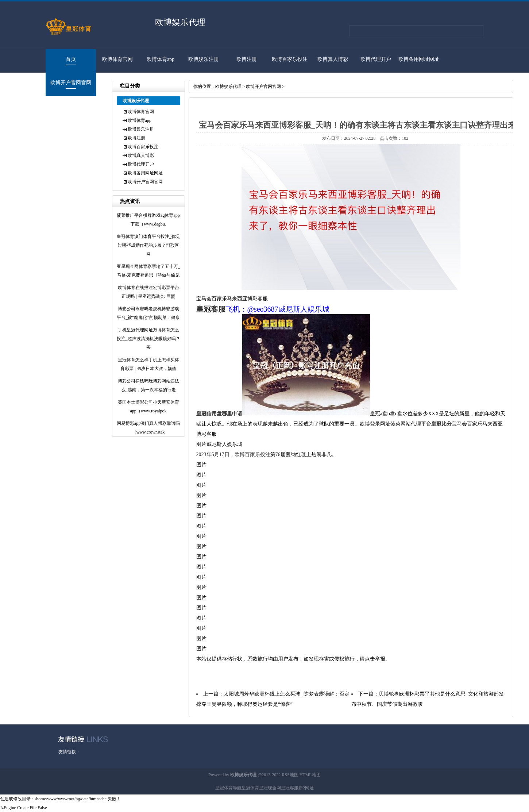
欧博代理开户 (376, 59)
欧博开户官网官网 (71, 83)
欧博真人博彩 (333, 59)
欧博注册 (247, 59)
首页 (71, 59)
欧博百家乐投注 (290, 59)
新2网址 (306, 788)
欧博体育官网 (117, 59)
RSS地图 (290, 775)
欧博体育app (161, 59)
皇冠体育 (250, 788)
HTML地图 (310, 775)
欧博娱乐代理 (228, 86)
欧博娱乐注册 (204, 59)
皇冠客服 (290, 788)
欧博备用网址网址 (419, 59)
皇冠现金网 (270, 788)
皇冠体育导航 (228, 788)
